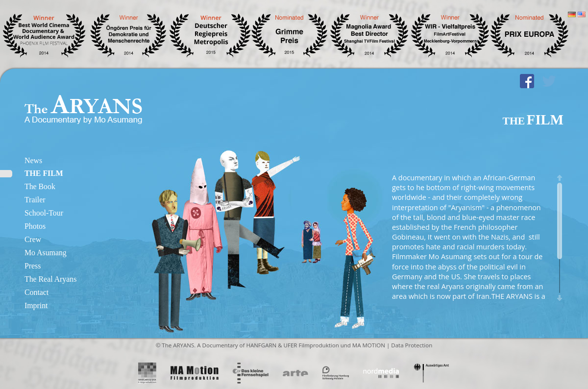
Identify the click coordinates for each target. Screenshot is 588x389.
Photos (35, 226)
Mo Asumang (46, 253)
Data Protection (412, 345)
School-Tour (44, 213)
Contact (37, 292)
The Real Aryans (50, 279)
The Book (40, 186)
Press (33, 266)
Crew (33, 239)
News (33, 160)
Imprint (36, 305)
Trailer (35, 200)
